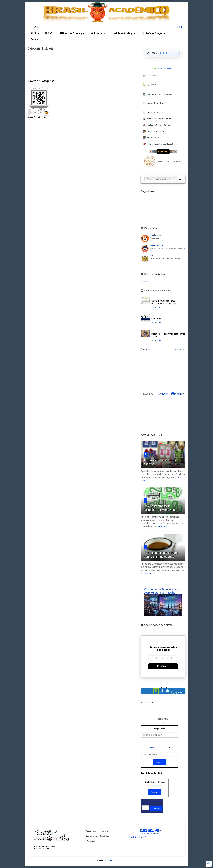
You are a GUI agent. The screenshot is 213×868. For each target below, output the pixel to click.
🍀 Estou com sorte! (163, 69)
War (152, 256)
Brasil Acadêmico (137, 837)
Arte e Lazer (99, 33)
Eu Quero (163, 666)
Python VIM (150, 85)
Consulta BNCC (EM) (153, 131)
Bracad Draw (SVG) (153, 112)
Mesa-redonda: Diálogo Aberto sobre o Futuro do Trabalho (161, 591)
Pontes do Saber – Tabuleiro (157, 119)
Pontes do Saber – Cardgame (158, 125)
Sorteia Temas (151, 138)
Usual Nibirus (155, 235)
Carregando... (146, 281)
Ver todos (180, 350)
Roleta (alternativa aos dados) (158, 144)
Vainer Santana (156, 245)
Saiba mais (157, 307)
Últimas (145, 350)
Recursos (37, 39)
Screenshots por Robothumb (151, 833)
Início (35, 33)
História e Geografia (155, 33)
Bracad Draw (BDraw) (154, 103)
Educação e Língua (125, 33)
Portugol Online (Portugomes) (158, 94)
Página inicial (91, 831)
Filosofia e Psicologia (73, 33)
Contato (105, 831)
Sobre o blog (91, 836)
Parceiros (91, 841)
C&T (50, 33)
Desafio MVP (150, 76)
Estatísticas (105, 836)
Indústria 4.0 (157, 319)
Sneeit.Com (112, 860)
